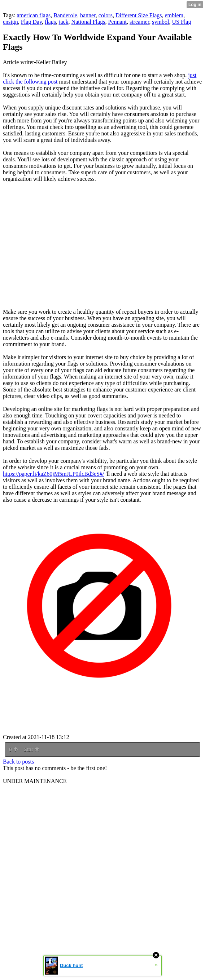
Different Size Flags (139, 15)
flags (50, 22)
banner (88, 15)
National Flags (88, 22)
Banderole (65, 15)
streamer (139, 22)
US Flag (181, 22)
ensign (10, 22)
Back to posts (18, 762)
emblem (174, 15)
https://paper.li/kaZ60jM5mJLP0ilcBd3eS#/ (53, 474)
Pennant (117, 22)
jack (64, 22)
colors (106, 15)
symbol (160, 22)
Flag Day (31, 22)
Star (31, 749)
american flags (34, 15)
